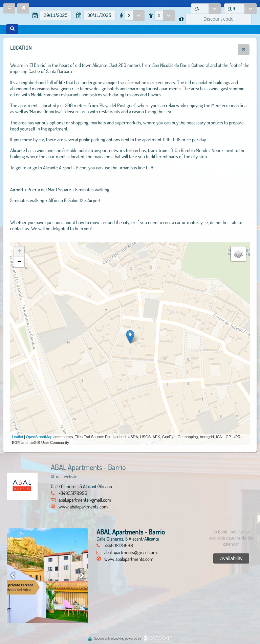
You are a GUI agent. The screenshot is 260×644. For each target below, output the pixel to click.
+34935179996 (73, 493)
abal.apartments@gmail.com (85, 500)
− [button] (19, 262)
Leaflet (17, 437)
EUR (231, 9)
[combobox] (206, 9)
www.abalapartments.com (83, 506)
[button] (9, 8)
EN (197, 9)
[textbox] (56, 15)
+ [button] (19, 252)
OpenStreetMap (39, 437)
